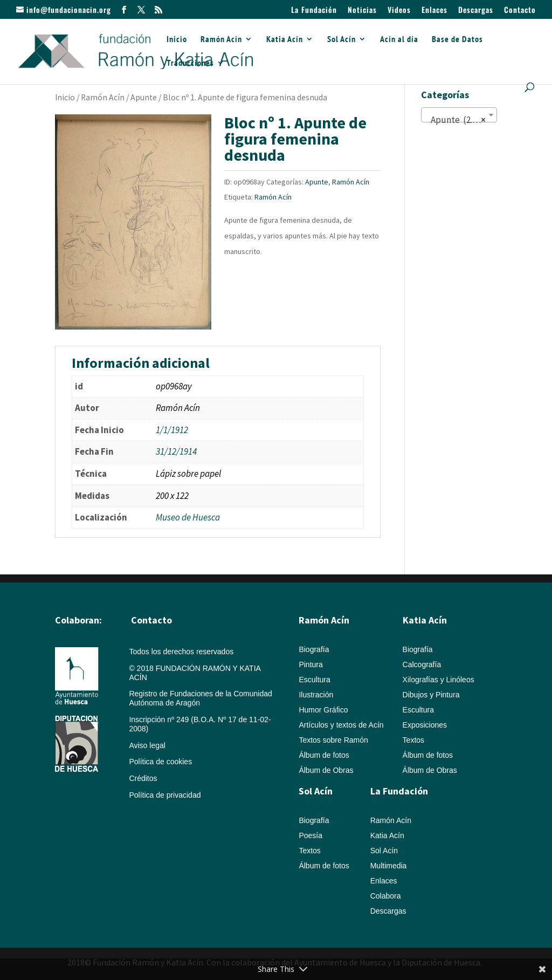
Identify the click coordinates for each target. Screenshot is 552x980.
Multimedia (389, 866)
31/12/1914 (176, 451)
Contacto (520, 11)
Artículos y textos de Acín (341, 725)
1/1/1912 (172, 430)
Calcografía (422, 664)
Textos (413, 740)
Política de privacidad (165, 795)
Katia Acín (285, 40)
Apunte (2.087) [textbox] (457, 120)
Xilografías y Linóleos (439, 680)
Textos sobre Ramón (333, 740)
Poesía (310, 835)
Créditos (143, 778)
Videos (399, 11)
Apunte (144, 97)
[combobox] (459, 115)
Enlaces (434, 11)
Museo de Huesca (188, 517)
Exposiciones (425, 725)
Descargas (476, 11)
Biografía (314, 649)
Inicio (177, 40)
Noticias (362, 11)
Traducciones (190, 63)
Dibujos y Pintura (431, 695)
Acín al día (399, 40)
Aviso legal (147, 745)
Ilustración (316, 695)
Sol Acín (341, 40)
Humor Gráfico (323, 710)
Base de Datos (457, 40)
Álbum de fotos (324, 755)
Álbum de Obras (326, 770)
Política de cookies (160, 762)
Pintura (310, 664)
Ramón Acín (221, 40)
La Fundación (314, 11)
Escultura (314, 680)
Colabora (386, 896)
